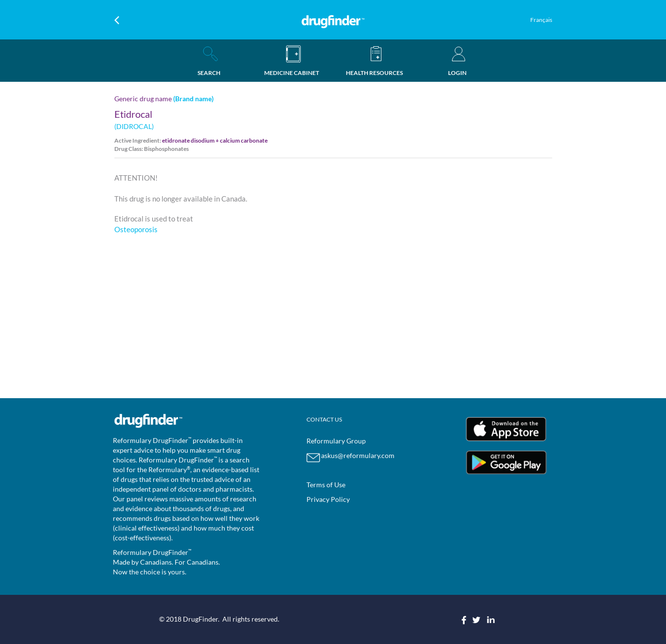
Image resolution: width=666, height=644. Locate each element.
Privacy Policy (328, 499)
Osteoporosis (136, 229)
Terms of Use (326, 485)
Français (541, 20)
